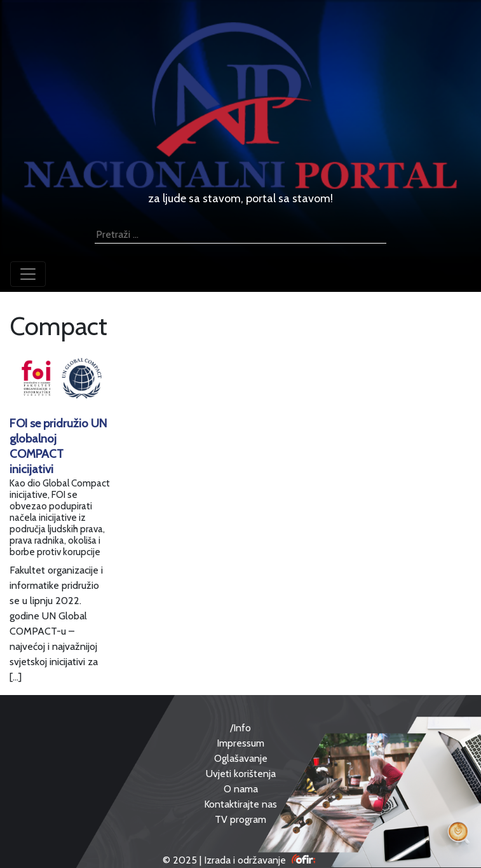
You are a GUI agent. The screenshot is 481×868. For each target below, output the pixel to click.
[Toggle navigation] (28, 274)
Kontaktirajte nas (240, 804)
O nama (241, 789)
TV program (240, 819)
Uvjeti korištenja (241, 774)
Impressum (240, 743)
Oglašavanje (241, 758)
